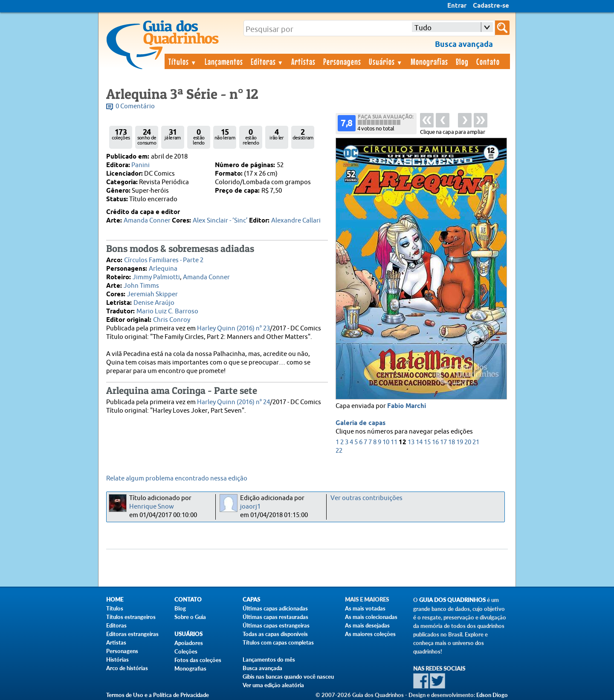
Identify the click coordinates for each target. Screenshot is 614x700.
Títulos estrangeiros (131, 617)
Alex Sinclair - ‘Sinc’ (220, 221)
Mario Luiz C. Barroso (167, 311)
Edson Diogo (492, 695)
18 (452, 442)
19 (460, 442)
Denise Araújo (154, 303)
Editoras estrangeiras (132, 634)
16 (435, 442)
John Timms (141, 286)
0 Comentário (135, 106)
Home (115, 600)
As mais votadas (365, 608)
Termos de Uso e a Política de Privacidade (158, 695)
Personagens (342, 61)
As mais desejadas (367, 625)
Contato (488, 61)
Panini (140, 165)
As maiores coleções (370, 634)
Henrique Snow (152, 507)
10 (386, 442)
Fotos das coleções (198, 660)
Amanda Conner (147, 221)
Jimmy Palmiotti (156, 277)
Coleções (186, 651)
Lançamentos (224, 61)
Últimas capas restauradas (275, 617)
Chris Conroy (172, 320)
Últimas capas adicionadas (275, 608)
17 (443, 442)
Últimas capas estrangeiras (276, 625)
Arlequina (163, 269)
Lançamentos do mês (269, 660)
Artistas (303, 61)
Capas (251, 600)
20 (468, 442)
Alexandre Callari (296, 221)
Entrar (457, 6)
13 (411, 442)
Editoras (267, 61)
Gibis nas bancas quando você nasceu (288, 677)
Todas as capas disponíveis (275, 634)
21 (476, 442)
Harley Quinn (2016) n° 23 (233, 328)
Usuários (386, 61)
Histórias (117, 660)
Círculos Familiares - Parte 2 (164, 260)
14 (419, 442)
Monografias (429, 61)
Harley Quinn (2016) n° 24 (233, 402)
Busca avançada (262, 668)
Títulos (183, 61)
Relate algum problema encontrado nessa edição (177, 479)
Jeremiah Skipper (152, 294)
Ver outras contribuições (366, 498)
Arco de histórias (127, 668)
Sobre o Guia (190, 617)
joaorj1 (250, 507)
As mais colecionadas (371, 617)
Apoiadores (189, 643)
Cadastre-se (491, 6)
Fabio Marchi (407, 406)
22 (339, 451)
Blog (462, 61)
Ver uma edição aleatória (273, 685)
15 (427, 442)
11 (394, 442)
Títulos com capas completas (278, 642)
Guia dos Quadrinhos (452, 600)
